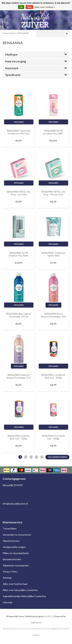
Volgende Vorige (57, 457)
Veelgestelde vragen (14, 547)
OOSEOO (49, 616)
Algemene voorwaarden (16, 565)
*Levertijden (10, 528)
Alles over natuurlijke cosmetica (20, 590)
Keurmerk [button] (12, 68)
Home (5, 33)
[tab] (36, 55)
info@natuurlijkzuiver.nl (15, 504)
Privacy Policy (10, 572)
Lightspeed (36, 622)
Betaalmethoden (12, 559)
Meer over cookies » (45, 7)
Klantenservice (11, 541)
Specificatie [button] (13, 75)
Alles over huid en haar (15, 584)
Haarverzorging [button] (16, 61)
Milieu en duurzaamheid (16, 553)
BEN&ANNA (23, 33)
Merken (13, 33)
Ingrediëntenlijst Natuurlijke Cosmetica (24, 596)
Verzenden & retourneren (17, 535)
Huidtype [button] (11, 54)
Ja (21, 7)
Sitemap (7, 578)
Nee (29, 7)
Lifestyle (8, 602)
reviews (36, 635)
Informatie (19, 122)
